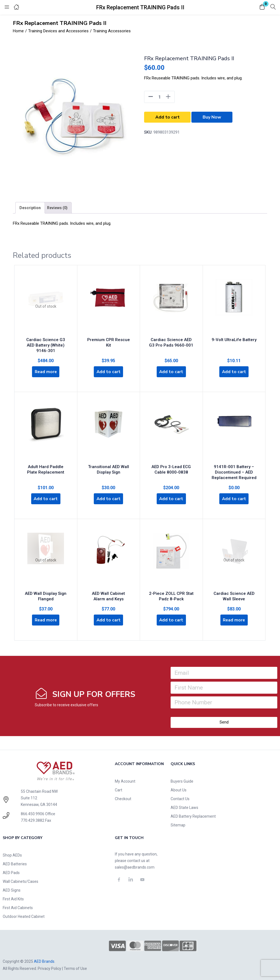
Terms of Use (75, 967)
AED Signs (12, 889)
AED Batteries (15, 863)
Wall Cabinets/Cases (21, 880)
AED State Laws (184, 806)
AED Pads (11, 871)
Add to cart (167, 117)
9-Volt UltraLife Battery (234, 338)
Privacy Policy (49, 967)
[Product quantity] (159, 97)
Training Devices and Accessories (58, 31)
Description (30, 208)
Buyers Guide (182, 780)
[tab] (30, 208)
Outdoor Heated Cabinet (24, 915)
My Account (125, 780)
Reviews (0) (57, 208)
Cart (119, 789)
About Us (179, 789)
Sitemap (178, 824)
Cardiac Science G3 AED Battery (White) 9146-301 (46, 343)
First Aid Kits (13, 898)
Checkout (123, 797)
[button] (262, 7)
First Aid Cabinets (18, 906)
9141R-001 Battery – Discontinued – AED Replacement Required (234, 469)
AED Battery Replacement (193, 815)
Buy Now (212, 117)
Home (18, 31)
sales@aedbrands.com (135, 866)
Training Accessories (112, 31)
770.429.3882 (33, 819)
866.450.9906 (33, 812)
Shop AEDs (12, 854)
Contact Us (180, 797)
